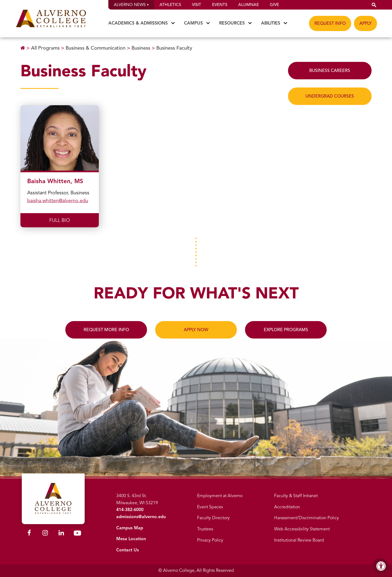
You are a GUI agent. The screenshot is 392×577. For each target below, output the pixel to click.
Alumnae (249, 5)
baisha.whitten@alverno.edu (58, 201)
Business (141, 48)
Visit (197, 5)
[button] (374, 5)
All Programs (45, 48)
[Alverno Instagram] (45, 534)
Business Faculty (174, 48)
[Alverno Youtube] (77, 534)
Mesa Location (131, 539)
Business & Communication (96, 48)
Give (274, 5)
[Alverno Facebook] (29, 534)
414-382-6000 (130, 510)
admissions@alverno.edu (141, 517)
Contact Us (128, 550)
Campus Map (130, 528)
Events (220, 5)
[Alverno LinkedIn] (61, 534)
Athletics (170, 5)
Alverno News (131, 5)
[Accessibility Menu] (381, 566)
